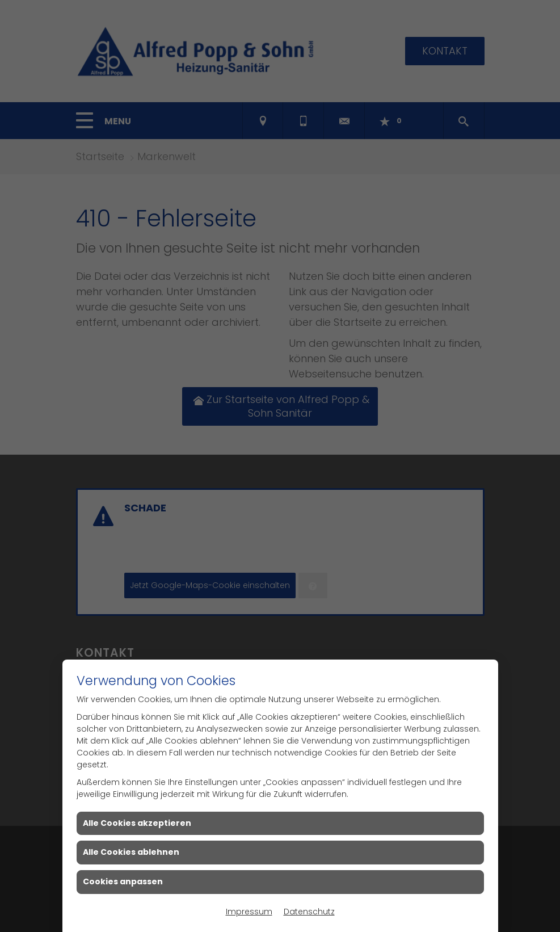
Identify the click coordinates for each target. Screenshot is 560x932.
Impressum (249, 912)
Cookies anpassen (123, 881)
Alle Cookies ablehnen (131, 852)
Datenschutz (309, 912)
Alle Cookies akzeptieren (137, 823)
